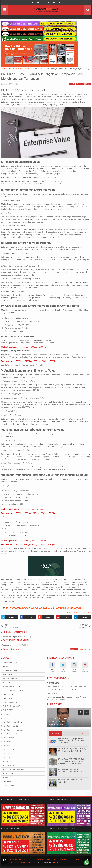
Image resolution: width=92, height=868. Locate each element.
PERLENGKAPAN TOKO (12, 686)
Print (79, 84)
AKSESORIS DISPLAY (11, 663)
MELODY (7, 682)
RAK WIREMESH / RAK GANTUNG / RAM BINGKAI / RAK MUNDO (72, 750)
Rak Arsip (7, 714)
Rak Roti (6, 746)
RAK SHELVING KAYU (11, 702)
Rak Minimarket (9, 738)
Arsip (69, 733)
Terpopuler (55, 733)
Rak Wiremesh (9, 762)
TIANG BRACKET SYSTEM (13, 770)
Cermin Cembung (10, 671)
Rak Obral (7, 742)
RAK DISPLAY (8, 694)
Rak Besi (6, 718)
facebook (74, 649)
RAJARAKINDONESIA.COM (68, 608)
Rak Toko (7, 758)
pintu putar (7, 781)
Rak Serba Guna (9, 750)
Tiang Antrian (8, 773)
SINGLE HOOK (9, 766)
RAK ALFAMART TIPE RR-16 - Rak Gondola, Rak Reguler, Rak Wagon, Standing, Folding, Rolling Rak (71, 761)
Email (87, 84)
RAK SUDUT (8, 710)
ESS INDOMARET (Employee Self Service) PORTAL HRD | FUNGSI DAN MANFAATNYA (72, 741)
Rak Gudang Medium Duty (13, 730)
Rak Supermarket (10, 754)
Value (89, 612)
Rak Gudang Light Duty (12, 726)
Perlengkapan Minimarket (13, 690)
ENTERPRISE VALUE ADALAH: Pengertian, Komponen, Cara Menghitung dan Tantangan (39, 76)
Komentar (82, 733)
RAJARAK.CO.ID (13, 608)
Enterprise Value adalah (76, 612)
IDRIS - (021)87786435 (58, 718)
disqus (88, 649)
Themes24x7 (67, 862)
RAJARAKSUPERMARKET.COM (37, 608)
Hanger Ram (8, 675)
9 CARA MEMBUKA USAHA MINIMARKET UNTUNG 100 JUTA (71, 771)
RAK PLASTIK (8, 698)
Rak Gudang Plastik (11, 734)
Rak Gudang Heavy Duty (12, 722)
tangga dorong (9, 785)
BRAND (6, 667)
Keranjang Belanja (10, 678)
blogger (81, 649)
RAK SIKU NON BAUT (11, 706)
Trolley (6, 777)
